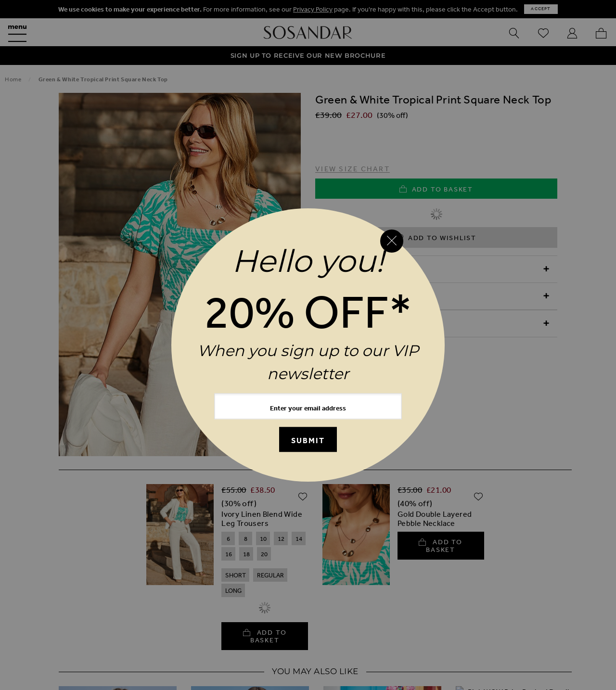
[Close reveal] (392, 241)
